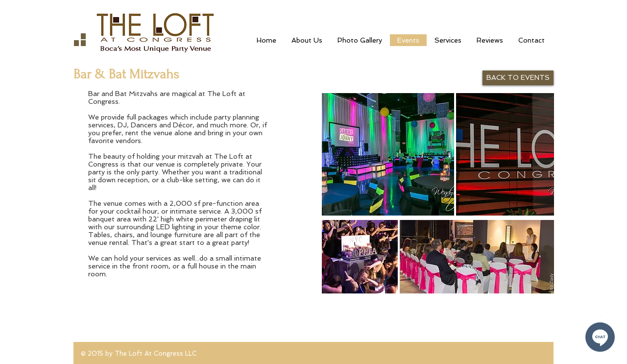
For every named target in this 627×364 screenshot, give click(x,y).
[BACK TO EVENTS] (518, 78)
